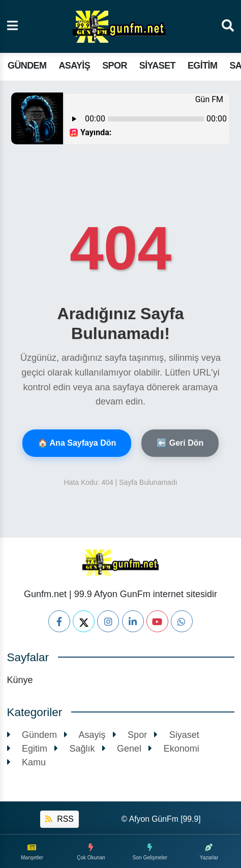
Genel (122, 749)
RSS (59, 819)
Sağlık (75, 749)
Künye (20, 680)
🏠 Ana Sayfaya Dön (77, 443)
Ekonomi (174, 749)
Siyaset (157, 66)
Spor (115, 66)
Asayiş (74, 66)
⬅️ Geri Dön (180, 443)
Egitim (202, 66)
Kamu (27, 762)
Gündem (27, 66)
